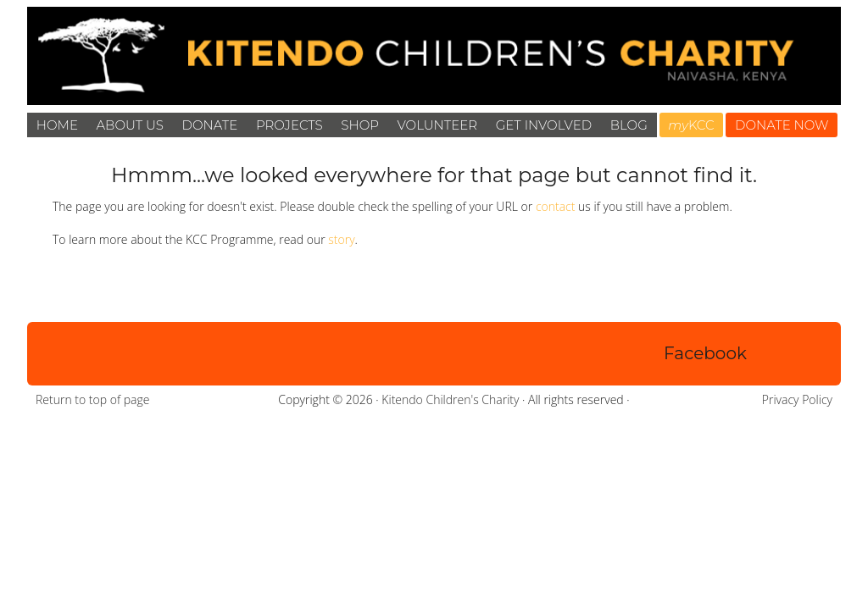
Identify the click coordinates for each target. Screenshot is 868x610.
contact (556, 206)
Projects (289, 125)
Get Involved (544, 125)
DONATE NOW (782, 125)
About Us (130, 125)
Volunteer (438, 125)
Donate (210, 125)
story (341, 239)
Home (57, 125)
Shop (360, 125)
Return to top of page (92, 399)
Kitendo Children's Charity (450, 399)
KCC (691, 125)
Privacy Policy (797, 399)
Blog (629, 125)
